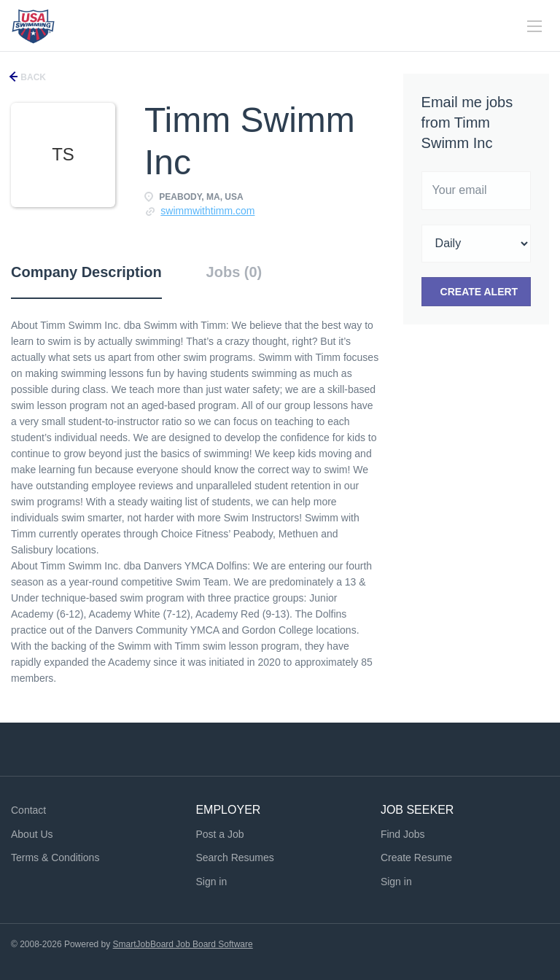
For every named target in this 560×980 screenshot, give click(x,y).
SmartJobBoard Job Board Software (183, 944)
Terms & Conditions (55, 857)
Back (32, 77)
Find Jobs (403, 834)
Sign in (211, 882)
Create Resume (416, 857)
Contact (28, 810)
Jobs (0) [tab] (234, 272)
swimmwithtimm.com (207, 211)
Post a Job (219, 834)
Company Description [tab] (86, 272)
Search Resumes (234, 857)
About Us (32, 834)
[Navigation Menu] (534, 26)
